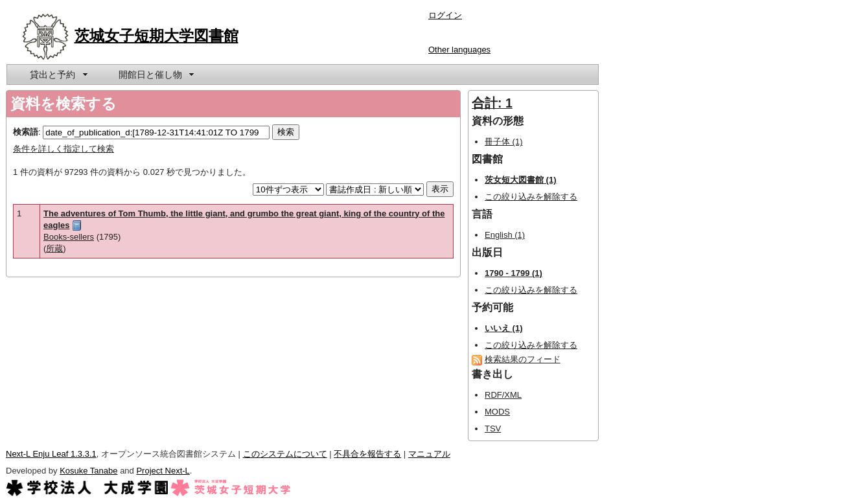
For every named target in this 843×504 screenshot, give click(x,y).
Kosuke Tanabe (88, 471)
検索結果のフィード (523, 359)
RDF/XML (503, 395)
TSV (493, 429)
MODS (497, 412)
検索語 (26, 132)
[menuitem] (58, 74)
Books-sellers (69, 237)
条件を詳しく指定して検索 (64, 149)
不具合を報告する (367, 454)
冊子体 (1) (504, 142)
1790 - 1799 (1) (514, 273)
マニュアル (429, 454)
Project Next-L (163, 471)
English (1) (505, 235)
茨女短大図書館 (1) (521, 180)
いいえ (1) (504, 328)
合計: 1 (492, 103)
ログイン (445, 15)
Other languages (459, 50)
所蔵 (54, 248)
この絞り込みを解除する (531, 197)
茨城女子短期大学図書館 (156, 36)
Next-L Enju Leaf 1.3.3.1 (51, 454)
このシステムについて (285, 454)
